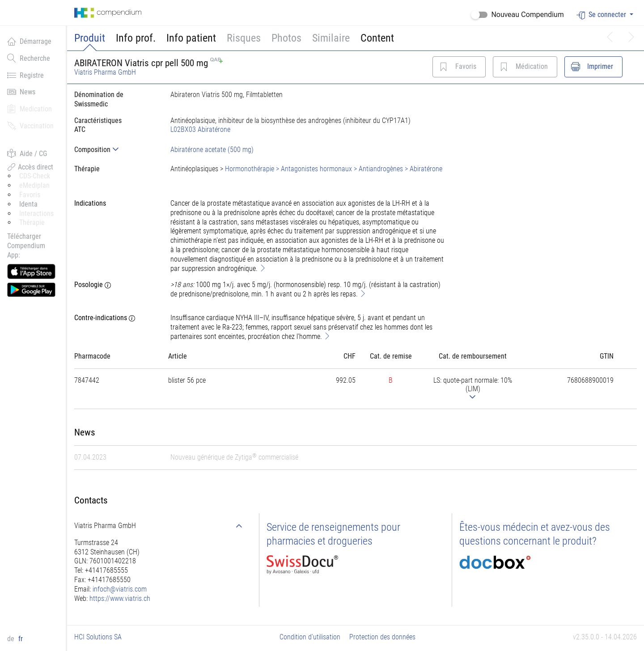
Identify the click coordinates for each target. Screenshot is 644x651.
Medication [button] (30, 109)
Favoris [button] (30, 195)
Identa (28, 204)
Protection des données (382, 637)
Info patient (191, 38)
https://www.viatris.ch (120, 598)
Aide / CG (27, 153)
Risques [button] (244, 38)
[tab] (115, 150)
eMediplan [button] (34, 185)
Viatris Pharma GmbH (105, 72)
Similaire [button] (331, 38)
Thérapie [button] (32, 222)
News (21, 92)
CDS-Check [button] (35, 176)
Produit (90, 38)
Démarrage (29, 41)
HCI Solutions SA (98, 637)
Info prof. (136, 38)
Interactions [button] (36, 213)
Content (377, 38)
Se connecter (602, 15)
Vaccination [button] (30, 126)
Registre (25, 75)
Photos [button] (286, 38)
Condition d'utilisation (310, 637)
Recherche (29, 58)
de (12, 639)
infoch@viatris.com (120, 589)
